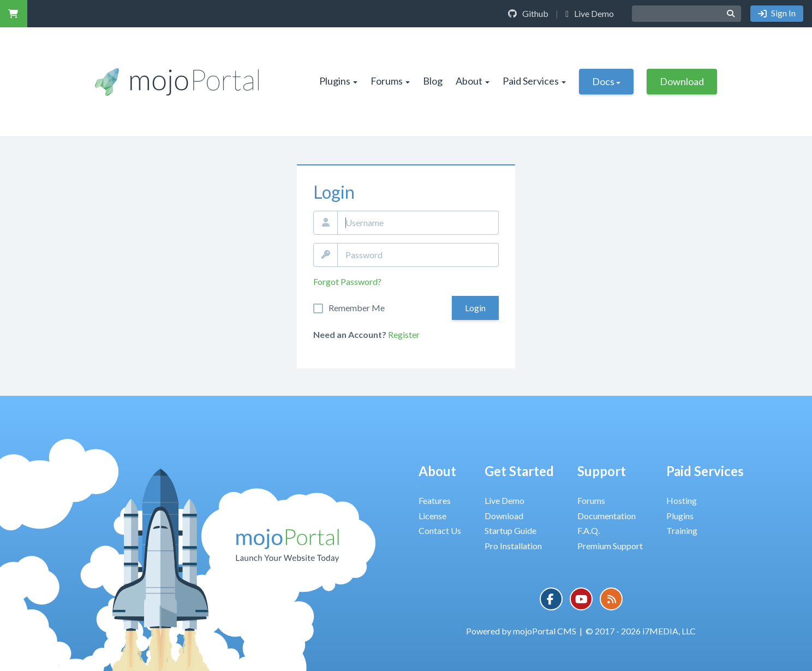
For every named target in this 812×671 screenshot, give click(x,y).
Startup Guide (511, 530)
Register (404, 334)
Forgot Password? (347, 281)
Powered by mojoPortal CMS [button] (521, 631)
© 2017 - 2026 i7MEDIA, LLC (641, 631)
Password (326, 255)
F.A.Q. (589, 530)
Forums (390, 81)
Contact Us (440, 530)
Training (682, 530)
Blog (433, 81)
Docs (606, 81)
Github (528, 13)
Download (682, 81)
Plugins (338, 81)
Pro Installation (513, 546)
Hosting (682, 500)
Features (435, 500)
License (432, 516)
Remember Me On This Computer (357, 308)
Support (602, 471)
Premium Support (610, 546)
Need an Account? (350, 334)
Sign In (783, 13)
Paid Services (534, 81)
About (473, 81)
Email (326, 223)
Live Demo (590, 13)
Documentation (607, 516)
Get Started (519, 471)
